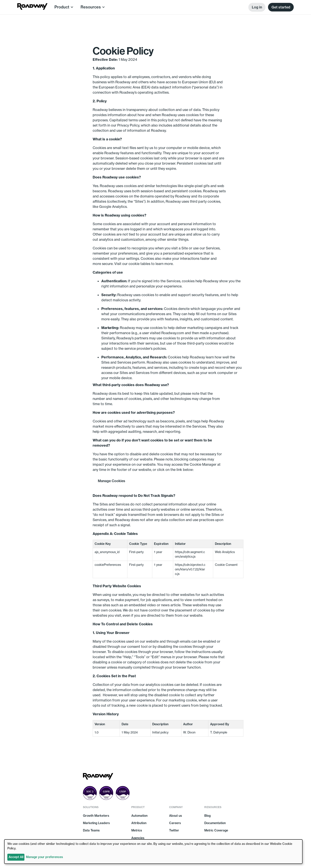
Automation (139, 816)
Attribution (139, 823)
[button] (64, 7)
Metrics (137, 830)
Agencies (138, 838)
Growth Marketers (96, 816)
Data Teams (91, 830)
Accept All (16, 857)
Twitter (174, 830)
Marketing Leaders (96, 823)
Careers (175, 823)
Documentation (215, 823)
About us (175, 816)
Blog (207, 816)
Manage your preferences (44, 857)
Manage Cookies (112, 481)
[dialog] (153, 852)
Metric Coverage (216, 830)
